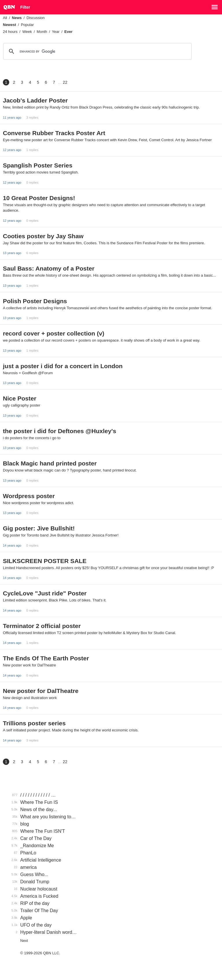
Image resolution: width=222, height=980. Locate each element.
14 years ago (12, 545)
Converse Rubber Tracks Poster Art (54, 133)
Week (27, 32)
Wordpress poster (29, 496)
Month (42, 32)
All (5, 18)
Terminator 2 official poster (42, 626)
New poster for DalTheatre (41, 691)
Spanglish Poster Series (38, 165)
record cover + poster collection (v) (54, 333)
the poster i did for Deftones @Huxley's (60, 431)
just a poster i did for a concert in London (63, 366)
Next (24, 941)
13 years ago (12, 253)
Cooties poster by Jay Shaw (43, 236)
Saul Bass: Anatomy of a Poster (49, 268)
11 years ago (12, 118)
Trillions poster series (34, 723)
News (17, 18)
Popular (27, 25)
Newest (10, 25)
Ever (69, 32)
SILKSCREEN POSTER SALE (45, 561)
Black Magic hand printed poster (50, 463)
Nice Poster (20, 398)
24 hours (10, 32)
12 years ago (12, 150)
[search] (97, 51)
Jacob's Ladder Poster (35, 100)
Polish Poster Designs (35, 301)
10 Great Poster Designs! (39, 198)
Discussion (36, 18)
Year (56, 32)
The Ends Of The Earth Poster (46, 658)
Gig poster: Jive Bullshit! (39, 528)
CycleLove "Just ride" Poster (45, 593)
